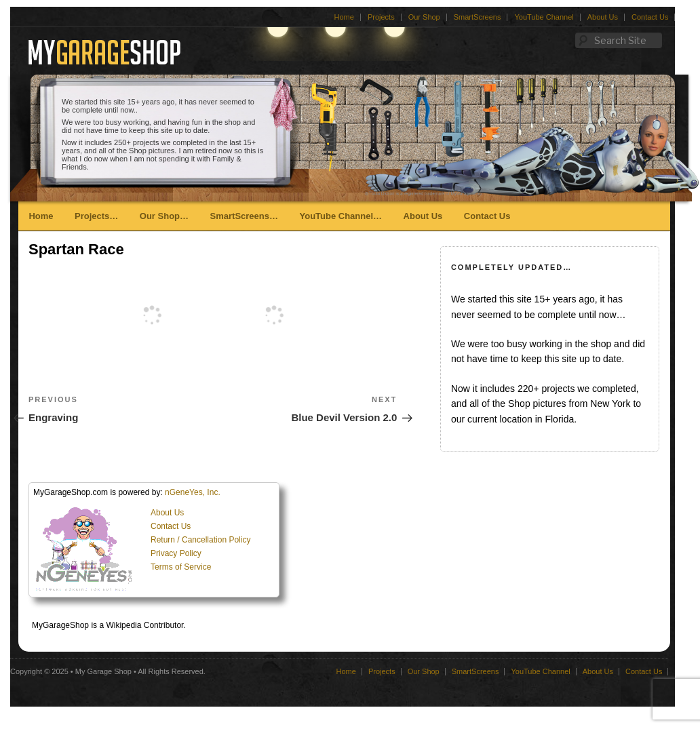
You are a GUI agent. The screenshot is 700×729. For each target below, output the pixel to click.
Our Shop (424, 17)
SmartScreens (478, 17)
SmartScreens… (244, 216)
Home (344, 17)
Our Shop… (164, 216)
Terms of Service (181, 567)
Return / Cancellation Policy (200, 540)
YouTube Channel (544, 17)
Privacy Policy (176, 553)
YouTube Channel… (341, 216)
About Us (603, 17)
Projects (381, 17)
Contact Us (650, 17)
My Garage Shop (103, 671)
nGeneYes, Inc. (193, 492)
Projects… (96, 216)
